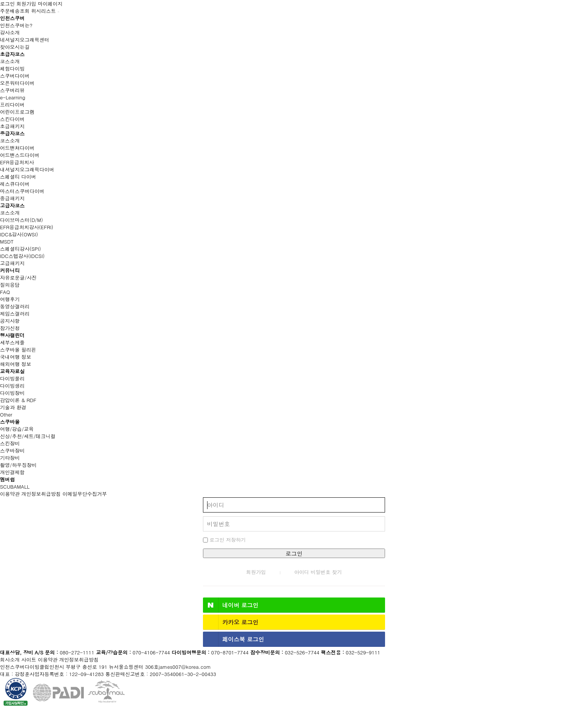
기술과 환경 (13, 407)
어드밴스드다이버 (20, 155)
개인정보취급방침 (41, 494)
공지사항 (10, 321)
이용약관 (10, 494)
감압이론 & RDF (18, 400)
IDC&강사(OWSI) (19, 234)
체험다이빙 (12, 68)
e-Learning (13, 97)
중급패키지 (12, 198)
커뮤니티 (10, 270)
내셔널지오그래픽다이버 (27, 169)
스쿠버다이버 (15, 76)
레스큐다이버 (15, 184)
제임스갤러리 (15, 314)
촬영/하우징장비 (18, 465)
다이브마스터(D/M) (21, 220)
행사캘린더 (12, 335)
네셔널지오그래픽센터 (25, 40)
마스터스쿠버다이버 (22, 191)
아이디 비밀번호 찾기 (318, 572)
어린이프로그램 (17, 112)
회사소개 (10, 660)
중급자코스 (12, 133)
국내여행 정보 (16, 357)
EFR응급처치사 (17, 162)
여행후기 (10, 299)
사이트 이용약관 (39, 660)
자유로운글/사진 (18, 278)
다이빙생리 (12, 386)
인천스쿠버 (12, 18)
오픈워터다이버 (17, 83)
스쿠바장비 (12, 450)
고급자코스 (12, 205)
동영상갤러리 (15, 306)
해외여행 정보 (16, 364)
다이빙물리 (12, 378)
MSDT (7, 241)
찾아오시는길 (15, 47)
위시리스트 (43, 11)
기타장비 (10, 458)
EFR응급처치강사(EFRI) (27, 227)
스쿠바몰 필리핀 (18, 350)
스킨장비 (10, 443)
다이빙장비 (12, 393)
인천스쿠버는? (16, 25)
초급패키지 (12, 126)
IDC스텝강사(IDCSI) (22, 256)
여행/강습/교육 (17, 429)
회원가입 (26, 4)
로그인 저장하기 (224, 540)
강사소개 (10, 32)
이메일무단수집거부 (85, 494)
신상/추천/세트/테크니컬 (28, 436)
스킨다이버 (12, 119)
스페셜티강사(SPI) (20, 249)
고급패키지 (12, 263)
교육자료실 (12, 371)
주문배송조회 (15, 11)
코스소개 (10, 61)
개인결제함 (12, 472)
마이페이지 (50, 4)
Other (6, 414)
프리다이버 (12, 105)
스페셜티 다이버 (18, 177)
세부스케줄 (12, 342)
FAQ (5, 292)
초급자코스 (12, 54)
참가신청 (10, 328)
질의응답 (10, 285)
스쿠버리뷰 (12, 90)
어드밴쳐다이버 (17, 148)
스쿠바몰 (10, 422)
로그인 (7, 4)
